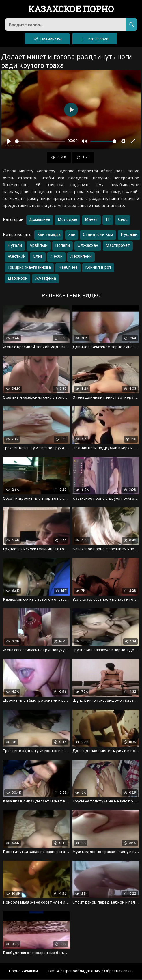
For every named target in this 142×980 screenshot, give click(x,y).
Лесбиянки (81, 257)
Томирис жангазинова (29, 268)
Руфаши (129, 235)
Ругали (15, 246)
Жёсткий (16, 257)
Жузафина (45, 279)
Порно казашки (23, 972)
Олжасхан (88, 246)
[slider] (40, 142)
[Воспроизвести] (9, 142)
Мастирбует (118, 246)
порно (71, 10)
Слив (38, 257)
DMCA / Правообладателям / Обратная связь (91, 972)
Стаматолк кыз (98, 235)
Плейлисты (47, 39)
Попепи (62, 246)
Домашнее (40, 220)
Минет (91, 220)
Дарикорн (17, 279)
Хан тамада (49, 235)
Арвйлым (39, 246)
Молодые (68, 220)
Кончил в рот (98, 268)
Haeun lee (68, 268)
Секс (123, 220)
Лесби (56, 257)
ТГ (108, 220)
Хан (72, 235)
